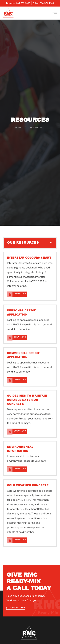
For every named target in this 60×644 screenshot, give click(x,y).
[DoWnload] (10, 329)
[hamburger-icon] (55, 13)
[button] (51, 243)
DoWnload (20, 328)
